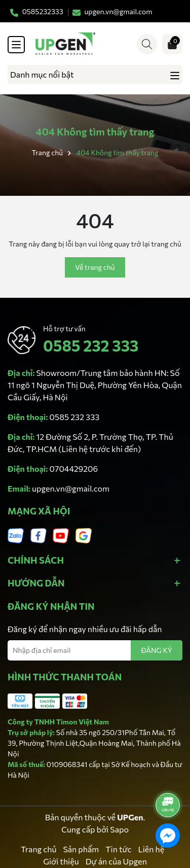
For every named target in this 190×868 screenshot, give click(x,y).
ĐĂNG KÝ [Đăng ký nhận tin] (157, 650)
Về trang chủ (95, 267)
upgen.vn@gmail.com (71, 488)
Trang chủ (39, 849)
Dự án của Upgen (116, 861)
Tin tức (118, 849)
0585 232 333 (91, 345)
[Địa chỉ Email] (95, 650)
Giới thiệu (61, 861)
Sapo (119, 829)
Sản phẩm (81, 849)
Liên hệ (151, 849)
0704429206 (74, 468)
